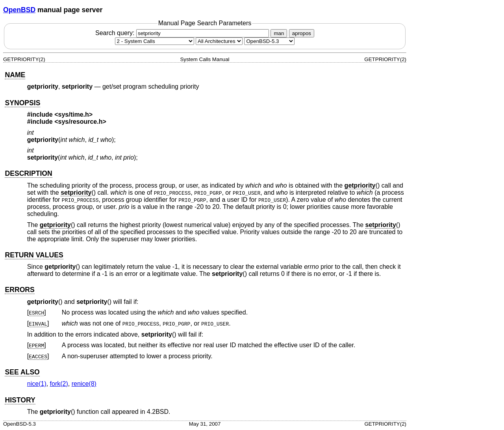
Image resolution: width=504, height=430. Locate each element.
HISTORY (20, 400)
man (279, 33)
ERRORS (19, 290)
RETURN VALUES (34, 255)
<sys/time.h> (73, 114)
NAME (15, 75)
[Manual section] (155, 41)
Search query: (183, 33)
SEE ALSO (22, 372)
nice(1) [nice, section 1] (37, 384)
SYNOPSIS (22, 103)
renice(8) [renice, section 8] (84, 384)
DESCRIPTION (28, 173)
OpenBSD (19, 10)
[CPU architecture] (219, 41)
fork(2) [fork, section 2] (59, 384)
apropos (302, 33)
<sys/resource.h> (80, 122)
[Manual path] (269, 41)
